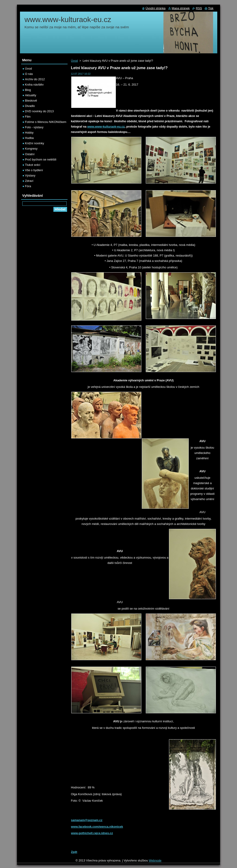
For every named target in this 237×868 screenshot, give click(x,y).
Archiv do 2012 (35, 79)
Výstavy (30, 175)
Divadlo (30, 106)
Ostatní (30, 154)
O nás (29, 74)
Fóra (28, 186)
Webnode (155, 860)
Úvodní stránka (156, 8)
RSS (199, 8)
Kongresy (31, 149)
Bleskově (31, 101)
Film (28, 117)
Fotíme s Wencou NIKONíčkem (46, 122)
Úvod (75, 61)
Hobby (29, 133)
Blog (28, 90)
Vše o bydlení (34, 170)
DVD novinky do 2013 (39, 111)
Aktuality (31, 95)
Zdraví (29, 181)
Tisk (211, 8)
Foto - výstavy (34, 127)
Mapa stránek (181, 8)
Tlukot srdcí (33, 165)
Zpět (74, 852)
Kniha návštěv (34, 85)
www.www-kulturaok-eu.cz (106, 127)
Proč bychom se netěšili (41, 159)
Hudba (29, 138)
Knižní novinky (35, 143)
